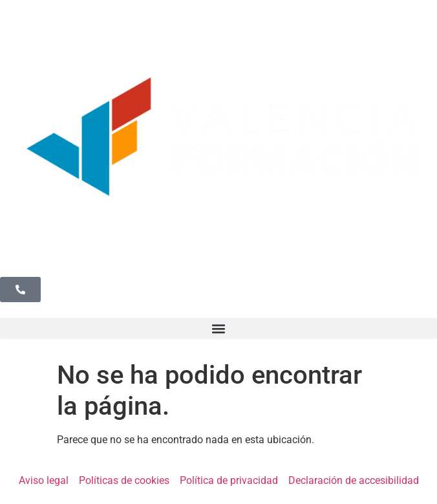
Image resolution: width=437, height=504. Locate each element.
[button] (218, 328)
